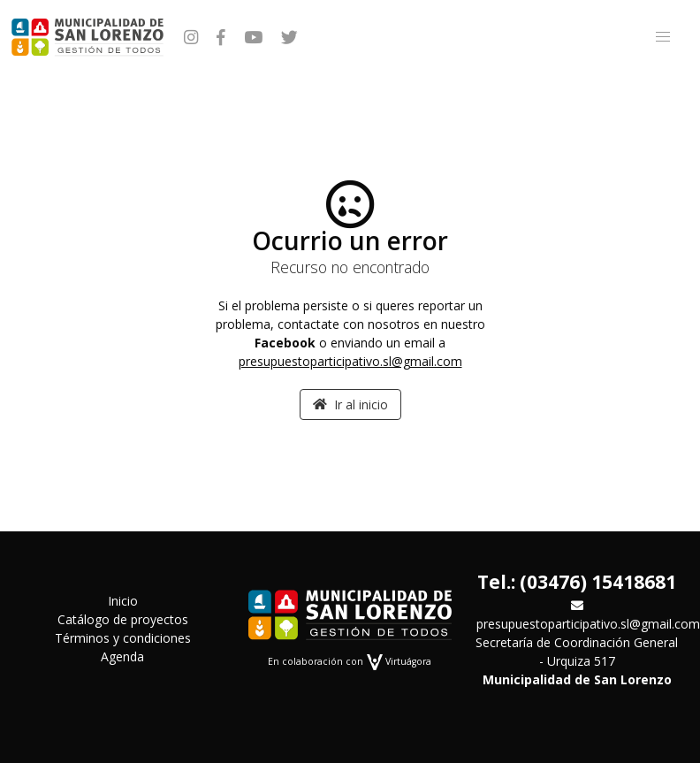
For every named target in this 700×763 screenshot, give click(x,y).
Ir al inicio (350, 404)
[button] (663, 37)
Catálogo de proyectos (123, 619)
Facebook (285, 343)
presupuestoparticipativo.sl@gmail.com (350, 361)
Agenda (122, 656)
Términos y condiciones (123, 638)
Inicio (123, 601)
